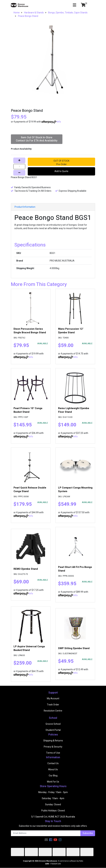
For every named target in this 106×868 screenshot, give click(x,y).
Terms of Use (53, 753)
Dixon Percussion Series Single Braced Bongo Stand (30, 331)
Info (59, 122)
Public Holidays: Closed (53, 811)
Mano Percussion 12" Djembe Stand (71, 331)
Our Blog (53, 776)
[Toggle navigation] (74, 5)
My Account (53, 699)
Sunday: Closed (53, 805)
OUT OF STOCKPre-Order (61, 163)
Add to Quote (61, 171)
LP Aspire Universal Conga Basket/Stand (29, 648)
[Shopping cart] (83, 5)
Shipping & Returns (53, 741)
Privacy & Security (53, 747)
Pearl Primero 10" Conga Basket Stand (28, 410)
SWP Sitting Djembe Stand (74, 648)
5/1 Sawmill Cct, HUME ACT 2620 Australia (53, 817)
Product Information (25, 207)
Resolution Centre (53, 711)
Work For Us (53, 782)
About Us (53, 770)
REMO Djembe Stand (26, 569)
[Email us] (46, 840)
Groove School (53, 724)
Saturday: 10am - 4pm (53, 798)
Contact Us (53, 763)
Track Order (53, 705)
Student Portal (53, 730)
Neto (81, 861)
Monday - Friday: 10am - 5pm (53, 792)
